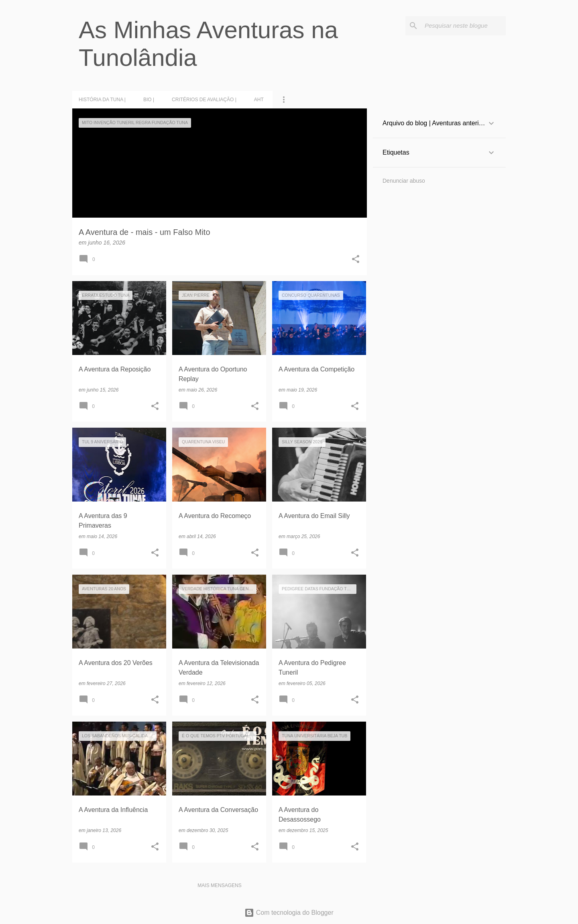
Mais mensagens (219, 885)
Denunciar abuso (404, 181)
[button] (356, 260)
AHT (259, 100)
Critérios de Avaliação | (204, 100)
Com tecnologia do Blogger (289, 913)
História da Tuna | (102, 100)
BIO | (149, 100)
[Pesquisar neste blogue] (464, 26)
